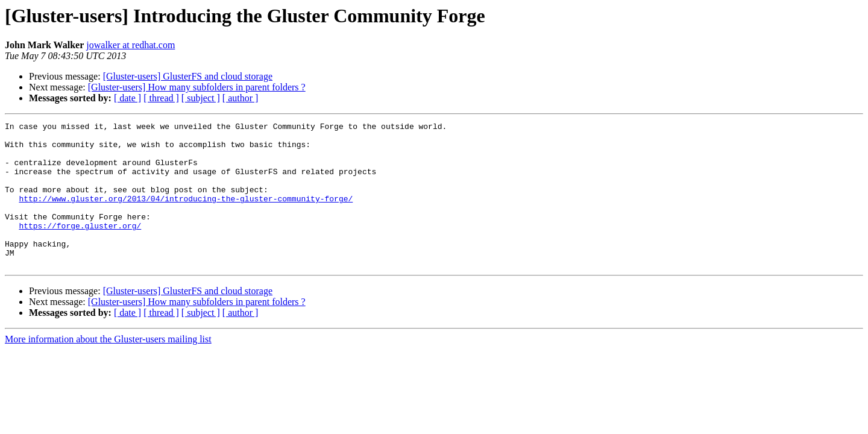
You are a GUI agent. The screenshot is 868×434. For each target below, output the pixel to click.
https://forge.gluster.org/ (80, 247)
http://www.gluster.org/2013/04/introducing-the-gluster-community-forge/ (186, 215)
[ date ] (127, 98)
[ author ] (241, 98)
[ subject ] (201, 98)
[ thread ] (161, 98)
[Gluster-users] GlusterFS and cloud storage (188, 76)
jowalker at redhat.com (131, 45)
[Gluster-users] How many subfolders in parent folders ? (197, 87)
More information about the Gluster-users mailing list (108, 368)
